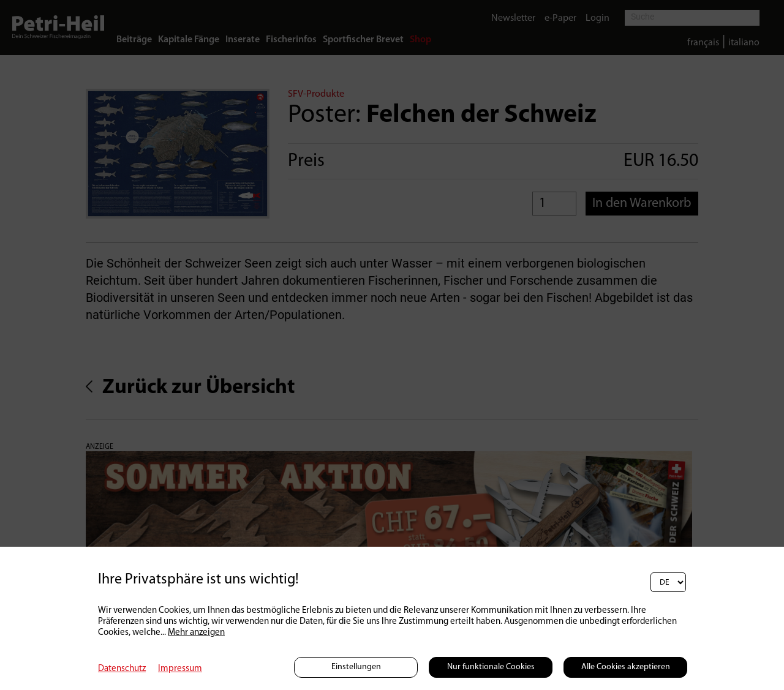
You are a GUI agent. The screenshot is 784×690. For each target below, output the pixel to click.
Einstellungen (356, 667)
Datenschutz (122, 669)
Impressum (180, 669)
